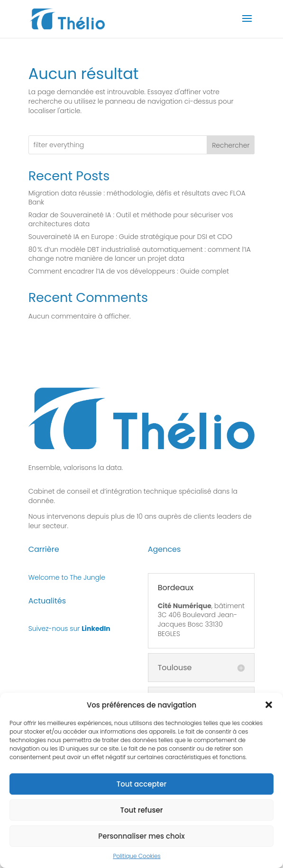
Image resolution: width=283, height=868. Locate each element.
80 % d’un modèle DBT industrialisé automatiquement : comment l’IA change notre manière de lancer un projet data (140, 254)
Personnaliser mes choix (141, 836)
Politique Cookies (137, 856)
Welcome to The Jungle (67, 577)
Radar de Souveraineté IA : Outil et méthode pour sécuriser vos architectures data (131, 220)
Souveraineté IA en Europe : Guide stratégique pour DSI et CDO (130, 237)
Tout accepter (141, 784)
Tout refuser (141, 810)
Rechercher (231, 145)
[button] (269, 705)
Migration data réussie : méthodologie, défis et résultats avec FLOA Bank (137, 198)
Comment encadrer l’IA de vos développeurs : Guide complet (129, 271)
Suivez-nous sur (69, 629)
